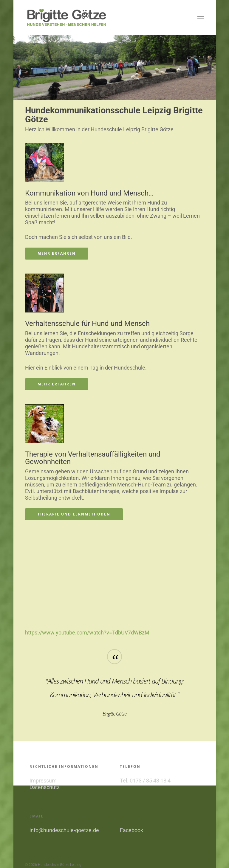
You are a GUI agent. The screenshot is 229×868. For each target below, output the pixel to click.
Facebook (131, 830)
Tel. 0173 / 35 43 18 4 (145, 781)
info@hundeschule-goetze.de (64, 830)
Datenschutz (45, 787)
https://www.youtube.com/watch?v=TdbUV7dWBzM (87, 633)
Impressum (43, 781)
